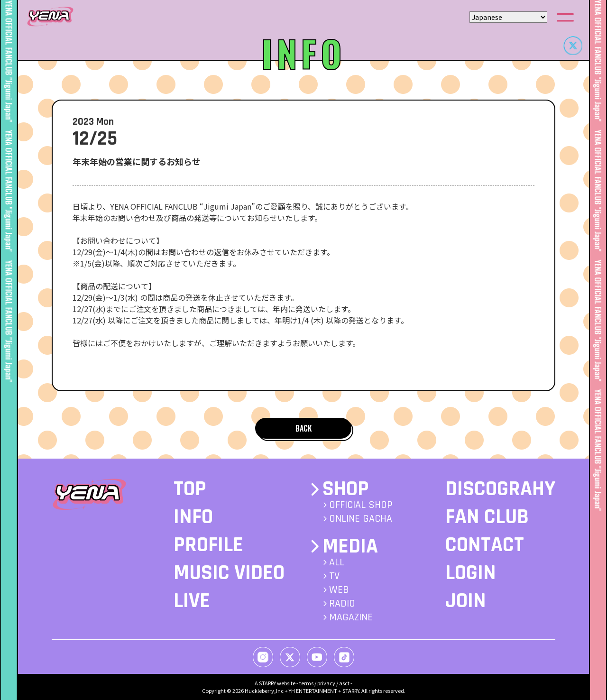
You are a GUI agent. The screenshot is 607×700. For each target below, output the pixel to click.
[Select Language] (508, 17)
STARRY (267, 683)
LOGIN (471, 573)
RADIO (342, 604)
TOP (190, 489)
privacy (326, 683)
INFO (193, 517)
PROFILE (208, 545)
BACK (303, 428)
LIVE (192, 601)
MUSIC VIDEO (229, 573)
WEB (339, 590)
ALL (337, 562)
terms (306, 683)
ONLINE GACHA (361, 519)
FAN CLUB (487, 517)
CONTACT (485, 545)
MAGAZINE (351, 617)
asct (344, 683)
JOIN (466, 601)
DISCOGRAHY (500, 489)
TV (334, 576)
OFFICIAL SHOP (361, 505)
